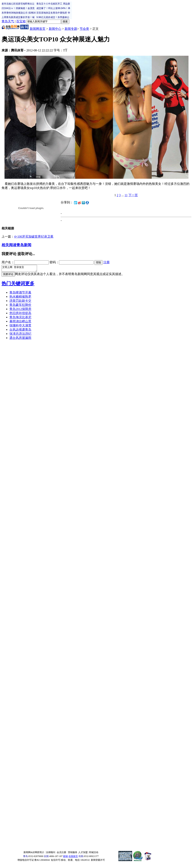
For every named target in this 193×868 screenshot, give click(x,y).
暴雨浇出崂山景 (20, 322)
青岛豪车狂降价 (20, 306)
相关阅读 (9, 245)
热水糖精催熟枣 (20, 298)
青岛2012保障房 (20, 310)
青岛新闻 (24, 245)
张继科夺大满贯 (20, 327)
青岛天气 (8, 21)
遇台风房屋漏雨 (20, 339)
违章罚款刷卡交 (20, 302)
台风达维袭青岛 (20, 331)
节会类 (84, 29)
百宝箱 (21, 21)
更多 (30, 285)
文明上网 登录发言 (21, 269)
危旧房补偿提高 (20, 314)
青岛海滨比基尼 (20, 318)
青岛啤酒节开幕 (20, 294)
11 (126, 195)
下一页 (133, 195)
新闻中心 (55, 29)
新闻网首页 (38, 29)
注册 (106, 262)
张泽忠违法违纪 (20, 335)
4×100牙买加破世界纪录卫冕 (34, 237)
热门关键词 (13, 285)
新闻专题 (71, 29)
